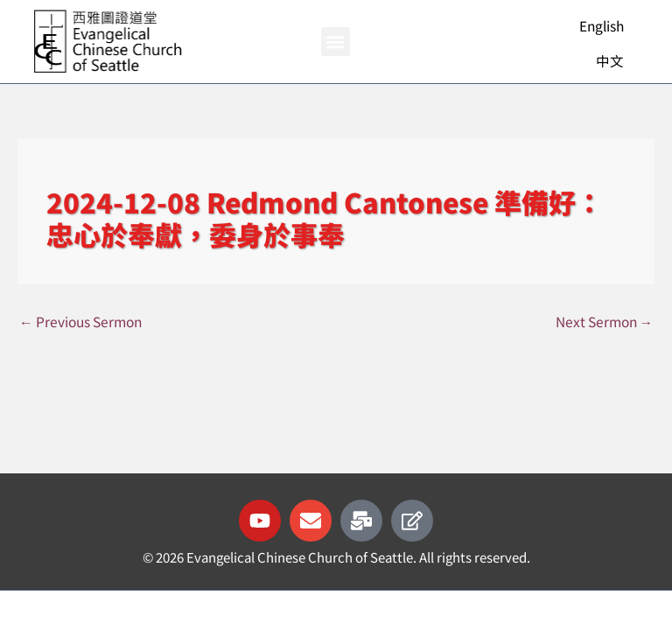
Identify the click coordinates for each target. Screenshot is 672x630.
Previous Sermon (80, 321)
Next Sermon (605, 321)
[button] (336, 42)
